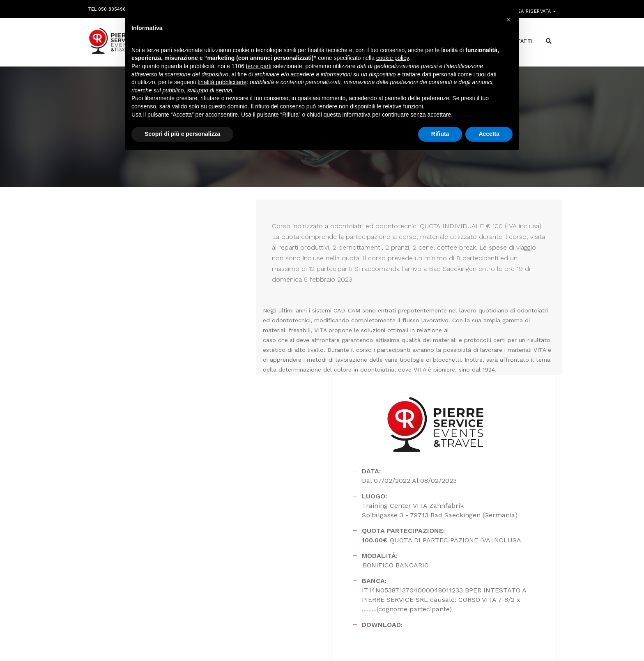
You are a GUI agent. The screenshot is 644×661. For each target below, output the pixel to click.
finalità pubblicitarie (222, 83)
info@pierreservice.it (302, 568)
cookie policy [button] (392, 60)
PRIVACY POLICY (537, 638)
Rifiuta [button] (440, 135)
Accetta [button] (489, 135)
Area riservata (532, 7)
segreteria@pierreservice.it (316, 578)
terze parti (259, 67)
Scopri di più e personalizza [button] (182, 135)
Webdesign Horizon (390, 638)
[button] (508, 20)
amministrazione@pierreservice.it (343, 588)
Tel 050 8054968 (108, 7)
